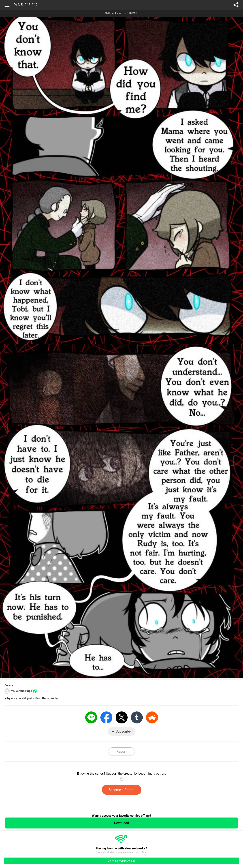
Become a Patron (122, 790)
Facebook (106, 717)
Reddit (152, 717)
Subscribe (123, 731)
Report (121, 751)
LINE (91, 717)
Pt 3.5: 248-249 (25, 5)
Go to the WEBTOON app (122, 861)
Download (121, 823)
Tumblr (137, 717)
